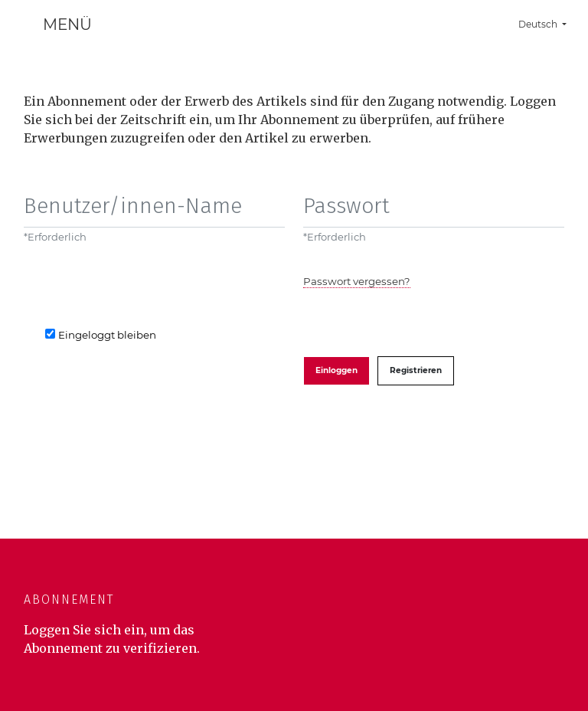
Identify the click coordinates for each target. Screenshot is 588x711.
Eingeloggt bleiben (107, 335)
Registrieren (416, 370)
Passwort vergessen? (357, 281)
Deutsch (548, 22)
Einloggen (336, 370)
